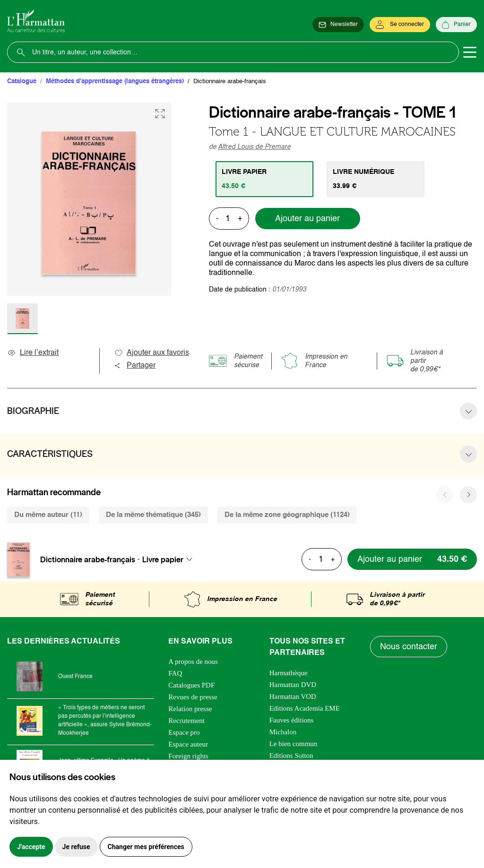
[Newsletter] (338, 25)
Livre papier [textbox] (163, 559)
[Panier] (456, 25)
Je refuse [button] (76, 847)
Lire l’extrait (33, 353)
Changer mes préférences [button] (146, 847)
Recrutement (186, 721)
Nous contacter (409, 647)
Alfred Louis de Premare (254, 147)
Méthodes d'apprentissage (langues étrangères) (115, 82)
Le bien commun (294, 744)
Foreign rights (188, 756)
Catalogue (22, 82)
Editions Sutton (291, 756)
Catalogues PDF (191, 685)
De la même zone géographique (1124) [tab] (287, 515)
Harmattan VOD (293, 696)
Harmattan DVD (293, 685)
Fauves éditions (292, 720)
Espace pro (184, 732)
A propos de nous (193, 662)
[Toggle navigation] (470, 52)
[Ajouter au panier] (412, 559)
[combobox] (170, 559)
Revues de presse (193, 697)
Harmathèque (289, 673)
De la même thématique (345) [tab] (153, 515)
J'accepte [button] (31, 847)
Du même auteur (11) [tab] (48, 515)
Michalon (283, 732)
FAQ (175, 673)
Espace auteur (188, 744)
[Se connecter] (400, 25)
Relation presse (190, 709)
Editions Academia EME (305, 708)
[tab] (264, 179)
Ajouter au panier (307, 219)
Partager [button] (135, 366)
